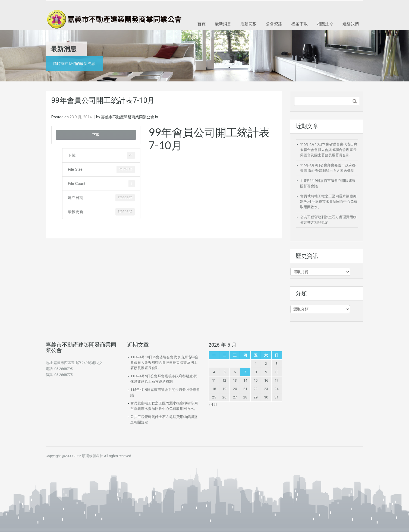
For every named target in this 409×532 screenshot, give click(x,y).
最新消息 (223, 24)
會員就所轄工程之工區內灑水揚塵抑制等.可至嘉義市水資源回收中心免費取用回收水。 (329, 202)
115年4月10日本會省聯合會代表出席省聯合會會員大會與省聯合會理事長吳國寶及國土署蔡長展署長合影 (329, 150)
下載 (96, 135)
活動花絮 (248, 24)
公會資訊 (274, 24)
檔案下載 (300, 24)
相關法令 (325, 24)
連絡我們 (351, 24)
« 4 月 (213, 405)
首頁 (202, 24)
